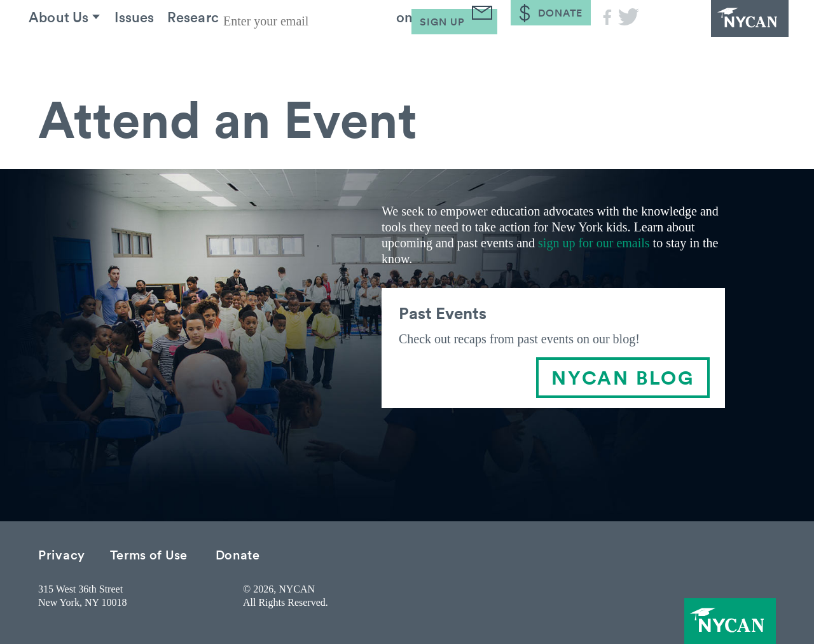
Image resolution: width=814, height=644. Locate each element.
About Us (69, 50)
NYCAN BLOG (623, 377)
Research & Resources (268, 50)
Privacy (62, 554)
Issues (155, 50)
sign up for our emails (594, 243)
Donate (238, 554)
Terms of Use (149, 554)
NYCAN (719, 35)
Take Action (414, 50)
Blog (502, 50)
